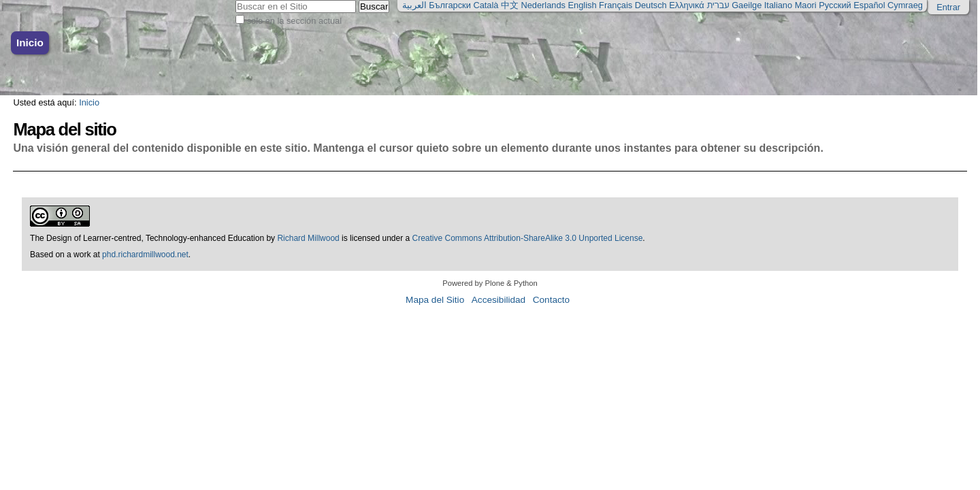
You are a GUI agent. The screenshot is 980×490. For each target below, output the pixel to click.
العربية (414, 5)
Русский (835, 5)
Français (616, 5)
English (583, 5)
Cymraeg (905, 5)
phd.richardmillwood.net (145, 255)
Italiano (778, 5)
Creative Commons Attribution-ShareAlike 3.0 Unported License (528, 238)
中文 (510, 5)
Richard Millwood (308, 238)
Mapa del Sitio (435, 300)
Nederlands (543, 5)
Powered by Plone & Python (490, 283)
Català (486, 5)
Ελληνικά (686, 5)
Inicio (30, 43)
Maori (806, 5)
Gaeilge (747, 5)
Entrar (948, 7)
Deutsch (651, 5)
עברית (718, 5)
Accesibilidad (499, 300)
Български (450, 5)
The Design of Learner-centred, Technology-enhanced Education (148, 238)
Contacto (551, 300)
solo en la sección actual (294, 21)
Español (869, 5)
